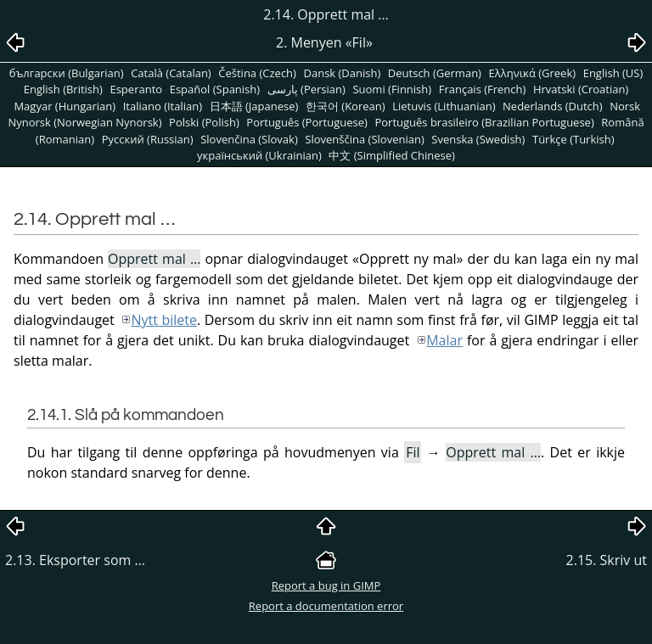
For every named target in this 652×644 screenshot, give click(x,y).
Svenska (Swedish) (478, 139)
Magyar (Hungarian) (65, 106)
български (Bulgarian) (67, 73)
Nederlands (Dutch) (553, 106)
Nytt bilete (164, 320)
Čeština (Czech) (257, 73)
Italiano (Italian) (163, 106)
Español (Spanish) (215, 89)
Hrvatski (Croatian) (581, 89)
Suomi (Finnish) (392, 89)
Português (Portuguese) (307, 122)
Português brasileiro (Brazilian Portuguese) (484, 122)
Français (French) (483, 89)
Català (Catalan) (171, 73)
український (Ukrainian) (259, 155)
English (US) (613, 73)
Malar (444, 340)
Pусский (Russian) (148, 139)
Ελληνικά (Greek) (533, 73)
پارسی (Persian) (306, 89)
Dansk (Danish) (343, 73)
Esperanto (136, 89)
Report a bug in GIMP (326, 585)
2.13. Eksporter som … (75, 560)
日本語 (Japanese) (254, 106)
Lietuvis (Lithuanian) (444, 106)
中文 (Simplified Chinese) (392, 155)
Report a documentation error (326, 606)
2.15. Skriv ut (607, 560)
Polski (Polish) (204, 122)
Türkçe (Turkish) (573, 139)
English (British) (63, 89)
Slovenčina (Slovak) (249, 139)
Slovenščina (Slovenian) (364, 139)
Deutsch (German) (435, 73)
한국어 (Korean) (346, 106)
